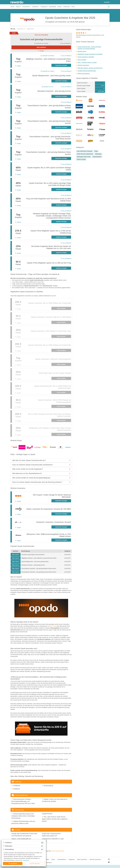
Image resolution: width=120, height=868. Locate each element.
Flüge (96, 151)
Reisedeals (53, 7)
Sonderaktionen (62, 859)
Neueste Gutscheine (95, 859)
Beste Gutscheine (82, 859)
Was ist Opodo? (82, 60)
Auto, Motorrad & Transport (85, 151)
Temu (73, 7)
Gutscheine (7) (21, 29)
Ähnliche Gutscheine (83, 65)
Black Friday (53, 626)
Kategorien (44, 7)
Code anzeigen (61, 308)
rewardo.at (49, 863)
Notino (60, 7)
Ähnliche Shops (82, 51)
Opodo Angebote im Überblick (86, 57)
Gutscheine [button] (26, 7)
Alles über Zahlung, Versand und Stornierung (90, 68)
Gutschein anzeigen (61, 65)
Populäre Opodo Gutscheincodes (87, 71)
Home (12, 7)
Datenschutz (19, 860)
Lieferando (67, 7)
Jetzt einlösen (41, 47)
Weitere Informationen (84, 73)
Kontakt (47, 859)
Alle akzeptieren (13, 863)
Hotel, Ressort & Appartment (85, 154)
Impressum (26, 860)
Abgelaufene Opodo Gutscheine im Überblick (90, 54)
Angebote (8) (30, 29)
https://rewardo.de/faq (58, 851)
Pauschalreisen (97, 157)
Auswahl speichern (35, 863)
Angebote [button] (35, 7)
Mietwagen (98, 154)
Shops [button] (18, 7)
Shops (53, 859)
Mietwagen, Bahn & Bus (84, 157)
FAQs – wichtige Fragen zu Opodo (87, 62)
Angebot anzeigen (61, 174)
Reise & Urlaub (81, 159)
